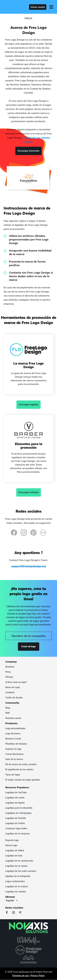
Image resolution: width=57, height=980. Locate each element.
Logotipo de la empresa (17, 834)
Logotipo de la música (17, 886)
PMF (8, 713)
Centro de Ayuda (14, 698)
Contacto (10, 692)
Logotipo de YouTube (16, 792)
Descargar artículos (29, 492)
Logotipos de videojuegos (18, 813)
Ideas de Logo (13, 687)
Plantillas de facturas (16, 744)
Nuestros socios (13, 718)
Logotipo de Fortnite (16, 818)
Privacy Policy (38, 976)
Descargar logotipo (28, 405)
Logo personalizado (15, 728)
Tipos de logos (13, 775)
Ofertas (9, 677)
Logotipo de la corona (16, 866)
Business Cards (13, 739)
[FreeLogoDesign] (14, 7)
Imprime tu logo (13, 749)
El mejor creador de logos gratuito (23, 780)
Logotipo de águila (15, 803)
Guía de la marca (14, 759)
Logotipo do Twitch (15, 823)
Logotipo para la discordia (19, 808)
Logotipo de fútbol (15, 850)
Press (8, 672)
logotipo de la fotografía (18, 876)
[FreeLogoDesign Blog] (43, 533)
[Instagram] (24, 533)
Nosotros (10, 667)
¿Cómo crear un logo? (16, 682)
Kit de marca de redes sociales (21, 764)
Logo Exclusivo (13, 734)
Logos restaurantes (15, 881)
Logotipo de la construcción (19, 861)
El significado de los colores (19, 769)
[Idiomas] (12, 901)
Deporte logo (12, 840)
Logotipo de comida (16, 892)
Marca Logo (11, 845)
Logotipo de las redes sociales (21, 871)
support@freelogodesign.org (28, 566)
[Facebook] (14, 533)
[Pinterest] (33, 533)
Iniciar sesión (38, 7)
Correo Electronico (14, 754)
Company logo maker (16, 828)
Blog (8, 708)
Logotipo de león (14, 856)
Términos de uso (20, 976)
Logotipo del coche (15, 798)
